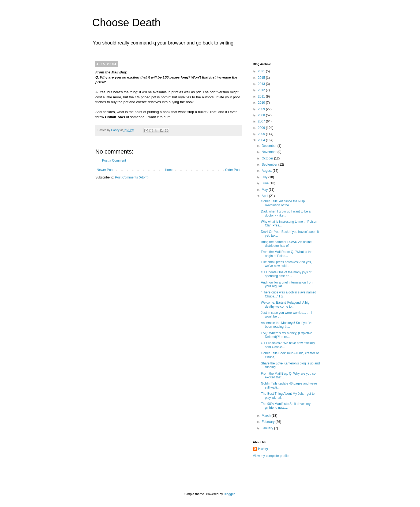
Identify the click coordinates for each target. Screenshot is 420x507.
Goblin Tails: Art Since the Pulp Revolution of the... (283, 203)
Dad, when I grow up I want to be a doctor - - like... (286, 213)
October (268, 158)
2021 (262, 71)
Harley (263, 449)
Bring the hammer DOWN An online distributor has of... (286, 244)
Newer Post (105, 170)
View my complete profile (271, 456)
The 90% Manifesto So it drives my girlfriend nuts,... (286, 406)
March (267, 416)
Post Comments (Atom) (132, 177)
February (269, 422)
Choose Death (126, 23)
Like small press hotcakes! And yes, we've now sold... (286, 264)
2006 (262, 128)
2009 (262, 109)
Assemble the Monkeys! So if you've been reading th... (287, 325)
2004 (262, 140)
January (268, 428)
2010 (262, 103)
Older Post (233, 170)
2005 (262, 134)
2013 (262, 84)
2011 (262, 96)
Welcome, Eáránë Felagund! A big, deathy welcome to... (286, 304)
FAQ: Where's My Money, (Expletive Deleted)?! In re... (286, 335)
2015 (262, 78)
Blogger (229, 494)
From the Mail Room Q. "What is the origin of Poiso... (287, 254)
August (267, 171)
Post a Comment (114, 161)
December (270, 146)
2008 (262, 115)
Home (169, 170)
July (265, 177)
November (270, 152)
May (265, 190)
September (270, 165)
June (266, 183)
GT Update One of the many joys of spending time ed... (286, 274)
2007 (262, 121)
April (265, 196)
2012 (262, 90)
